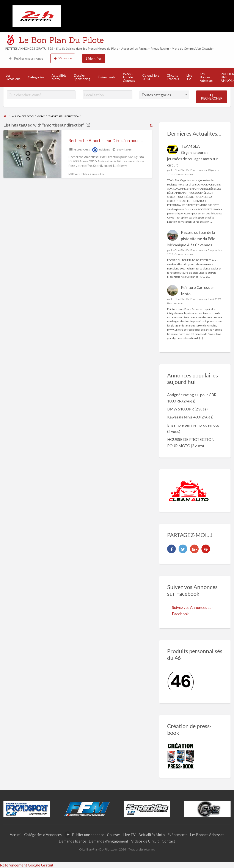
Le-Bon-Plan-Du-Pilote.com (187, 170)
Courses (114, 835)
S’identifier (94, 58)
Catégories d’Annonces (43, 835)
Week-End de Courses (129, 77)
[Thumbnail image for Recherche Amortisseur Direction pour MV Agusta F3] (33, 154)
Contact (168, 841)
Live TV (189, 77)
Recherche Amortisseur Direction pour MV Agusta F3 (117, 140)
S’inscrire (63, 58)
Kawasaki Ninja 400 (183, 417)
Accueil (16, 835)
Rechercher (212, 97)
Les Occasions (13, 77)
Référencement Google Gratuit (27, 865)
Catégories (36, 77)
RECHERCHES (82, 150)
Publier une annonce (26, 58)
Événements (107, 77)
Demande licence (72, 841)
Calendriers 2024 (151, 77)
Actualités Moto (59, 77)
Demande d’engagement (109, 841)
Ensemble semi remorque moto (193, 425)
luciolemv (104, 150)
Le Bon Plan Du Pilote (61, 40)
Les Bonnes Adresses (207, 77)
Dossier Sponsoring (82, 77)
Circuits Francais (173, 77)
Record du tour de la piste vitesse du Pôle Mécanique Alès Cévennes (191, 239)
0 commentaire (184, 174)
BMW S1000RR (181, 409)
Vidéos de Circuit (145, 841)
